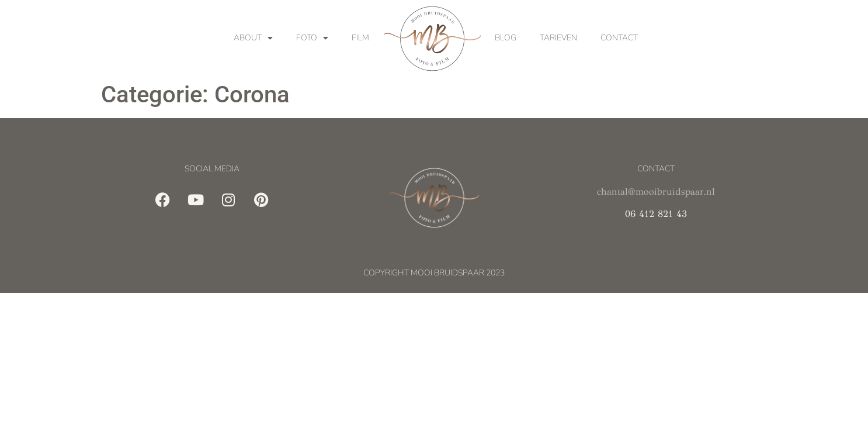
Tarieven (558, 38)
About (253, 38)
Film (360, 38)
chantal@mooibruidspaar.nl (656, 191)
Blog (506, 38)
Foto (312, 38)
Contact (619, 38)
